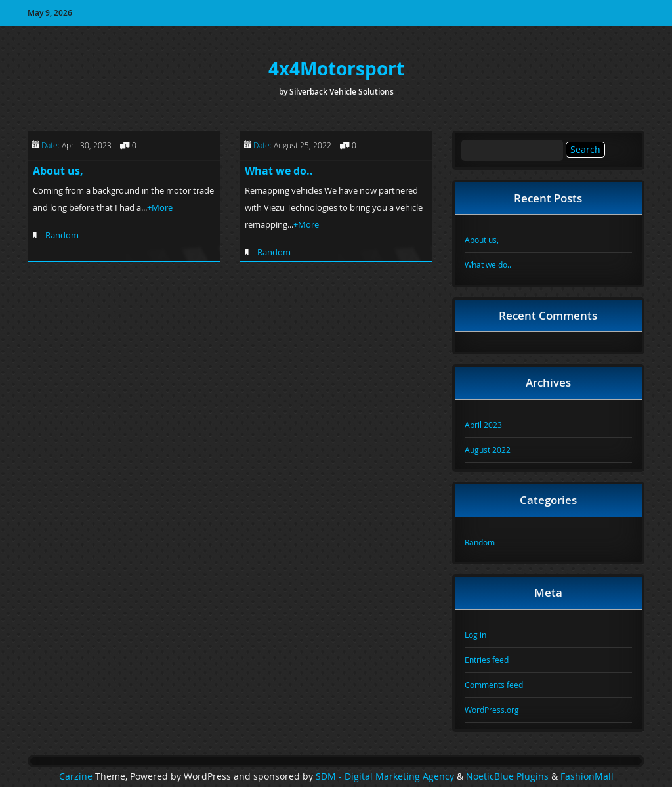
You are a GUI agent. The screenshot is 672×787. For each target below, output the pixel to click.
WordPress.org (492, 710)
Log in (475, 635)
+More (160, 207)
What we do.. (279, 171)
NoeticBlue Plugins (507, 776)
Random (62, 235)
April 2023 (483, 425)
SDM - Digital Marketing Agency (385, 776)
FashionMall (587, 776)
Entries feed (487, 660)
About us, (58, 171)
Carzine (77, 776)
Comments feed (494, 685)
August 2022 (488, 450)
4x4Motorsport (336, 69)
